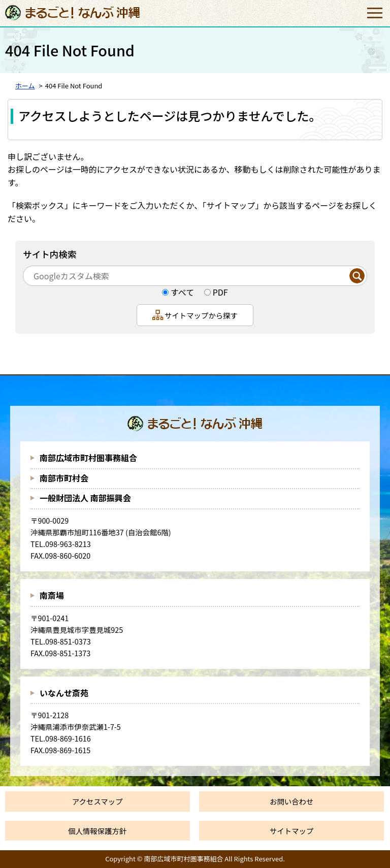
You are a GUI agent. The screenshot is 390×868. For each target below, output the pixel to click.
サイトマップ (291, 831)
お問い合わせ (291, 801)
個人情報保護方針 (97, 831)
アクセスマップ (97, 801)
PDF (220, 292)
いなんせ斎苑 (64, 693)
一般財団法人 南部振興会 (85, 498)
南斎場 (52, 595)
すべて (182, 292)
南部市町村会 (64, 478)
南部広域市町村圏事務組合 (88, 458)
